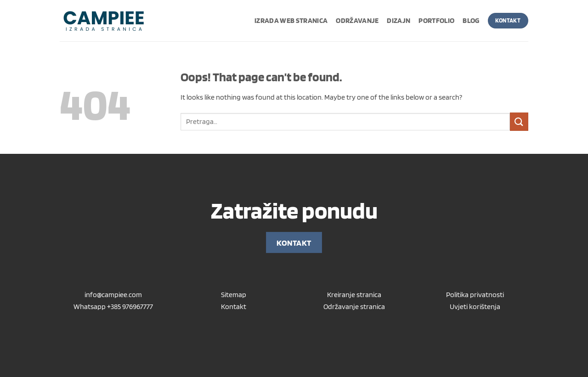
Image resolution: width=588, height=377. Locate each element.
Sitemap (234, 295)
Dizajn (399, 20)
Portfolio (436, 20)
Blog (471, 20)
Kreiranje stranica (354, 295)
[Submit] (519, 121)
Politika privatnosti (475, 295)
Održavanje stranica (354, 307)
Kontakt (234, 307)
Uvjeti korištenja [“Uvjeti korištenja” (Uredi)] (475, 307)
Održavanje (357, 20)
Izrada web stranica (291, 20)
